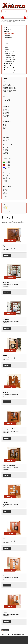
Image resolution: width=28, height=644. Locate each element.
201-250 (5, 114)
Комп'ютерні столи (10, 57)
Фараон (5, 392)
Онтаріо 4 (6, 282)
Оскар (5, 612)
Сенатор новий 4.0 (9, 429)
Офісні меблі (8, 66)
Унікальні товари (10, 72)
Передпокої (8, 43)
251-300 (5, 115)
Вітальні (15, 20)
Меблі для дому (9, 20)
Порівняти (5, 630)
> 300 (5, 117)
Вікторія (5, 502)
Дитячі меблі (8, 64)
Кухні (6, 27)
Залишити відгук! (7, 211)
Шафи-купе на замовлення (9, 38)
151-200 (5, 112)
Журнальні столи (9, 53)
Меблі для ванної (9, 62)
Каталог (3, 20)
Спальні (7, 31)
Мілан (5, 356)
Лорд (4, 246)
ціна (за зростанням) (14, 223)
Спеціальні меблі (10, 68)
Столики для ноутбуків (11, 60)
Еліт (4, 539)
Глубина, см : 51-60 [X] (11, 21)
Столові (7, 49)
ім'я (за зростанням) (13, 221)
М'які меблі (8, 29)
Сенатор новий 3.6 (9, 466)
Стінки (7, 47)
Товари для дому (9, 70)
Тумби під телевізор (10, 55)
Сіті (4, 575)
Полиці (7, 41)
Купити (7, 255)
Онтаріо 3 (6, 319)
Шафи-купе (8, 35)
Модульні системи (10, 51)
